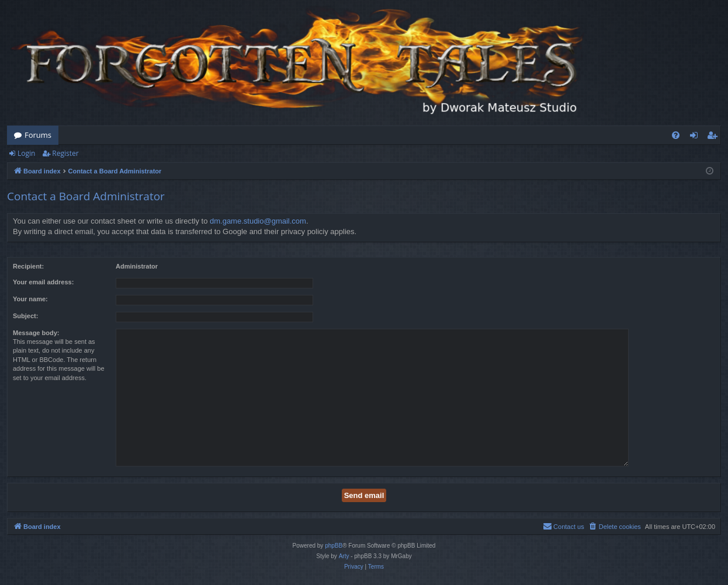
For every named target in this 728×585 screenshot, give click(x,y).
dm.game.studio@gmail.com (258, 221)
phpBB (334, 546)
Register (65, 153)
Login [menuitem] (696, 137)
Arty (344, 556)
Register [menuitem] (715, 137)
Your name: (30, 299)
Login (26, 153)
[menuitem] (676, 135)
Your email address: (43, 282)
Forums (38, 135)
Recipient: (28, 266)
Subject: (25, 316)
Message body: (36, 333)
